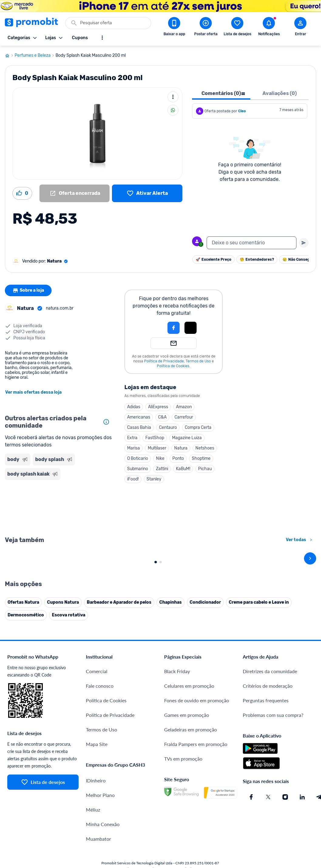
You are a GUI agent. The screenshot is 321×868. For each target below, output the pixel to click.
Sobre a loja (28, 290)
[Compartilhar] (173, 110)
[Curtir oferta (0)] (22, 193)
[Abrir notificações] (269, 28)
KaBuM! (183, 469)
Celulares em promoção (189, 820)
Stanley (154, 479)
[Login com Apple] (191, 328)
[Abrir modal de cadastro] (300, 28)
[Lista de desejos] (147, 193)
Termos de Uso (198, 361)
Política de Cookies (173, 366)
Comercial (97, 805)
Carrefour (184, 417)
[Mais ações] (173, 97)
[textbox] (252, 243)
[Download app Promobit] (174, 28)
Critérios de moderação (268, 820)
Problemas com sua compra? (273, 849)
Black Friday (177, 805)
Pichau (205, 469)
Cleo (242, 111)
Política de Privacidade (164, 361)
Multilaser (157, 448)
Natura (181, 448)
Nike (160, 458)
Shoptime (201, 458)
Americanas (139, 417)
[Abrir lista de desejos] (237, 28)
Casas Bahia (139, 427)
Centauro (168, 427)
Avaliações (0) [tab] (280, 93)
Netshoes (205, 448)
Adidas (134, 407)
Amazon (184, 407)
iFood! (133, 479)
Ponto (178, 458)
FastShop (155, 438)
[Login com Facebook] (174, 328)
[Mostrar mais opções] (102, 38)
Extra (132, 438)
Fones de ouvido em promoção (197, 834)
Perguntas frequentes (266, 834)
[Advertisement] (59, 507)
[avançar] (310, 626)
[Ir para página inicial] (10, 56)
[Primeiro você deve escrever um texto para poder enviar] (304, 243)
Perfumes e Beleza (35, 56)
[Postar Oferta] (206, 28)
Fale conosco (100, 820)
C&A (162, 417)
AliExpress (158, 407)
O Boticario (138, 458)
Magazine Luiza (187, 438)
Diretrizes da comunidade (270, 805)
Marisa (133, 448)
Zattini (162, 469)
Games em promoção (187, 849)
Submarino (138, 469)
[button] (153, 328)
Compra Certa (198, 427)
